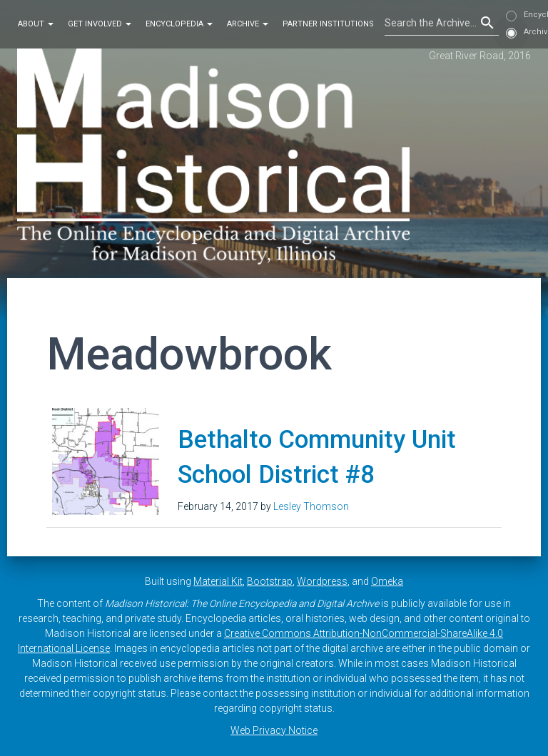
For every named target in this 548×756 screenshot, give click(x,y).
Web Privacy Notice (274, 730)
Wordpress (322, 581)
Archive (248, 24)
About (36, 24)
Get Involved (100, 24)
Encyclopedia (179, 24)
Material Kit (218, 581)
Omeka (387, 581)
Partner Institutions (328, 24)
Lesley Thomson (311, 506)
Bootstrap (270, 581)
